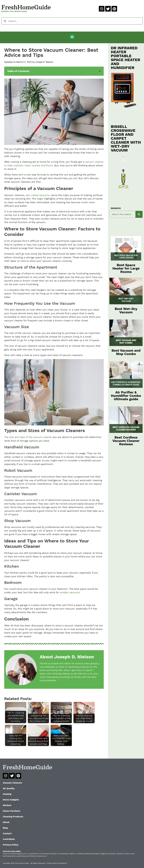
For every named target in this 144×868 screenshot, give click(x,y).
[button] (72, 37)
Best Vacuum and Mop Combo (126, 352)
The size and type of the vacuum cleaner (28, 437)
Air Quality (9, 788)
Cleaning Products (13, 817)
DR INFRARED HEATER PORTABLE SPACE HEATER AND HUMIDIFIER (125, 58)
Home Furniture (12, 811)
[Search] (139, 214)
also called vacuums (38, 195)
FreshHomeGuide (26, 7)
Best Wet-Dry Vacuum (126, 311)
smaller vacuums (70, 592)
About (6, 822)
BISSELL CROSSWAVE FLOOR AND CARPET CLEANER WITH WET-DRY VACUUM (126, 138)
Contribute (9, 839)
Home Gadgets (11, 800)
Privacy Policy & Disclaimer (57, 863)
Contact (7, 833)
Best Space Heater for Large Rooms (126, 268)
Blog (5, 828)
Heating (7, 794)
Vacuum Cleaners (12, 783)
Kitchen (7, 805)
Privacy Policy (11, 845)
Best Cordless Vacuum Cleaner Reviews (126, 441)
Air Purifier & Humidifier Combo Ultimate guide (126, 396)
